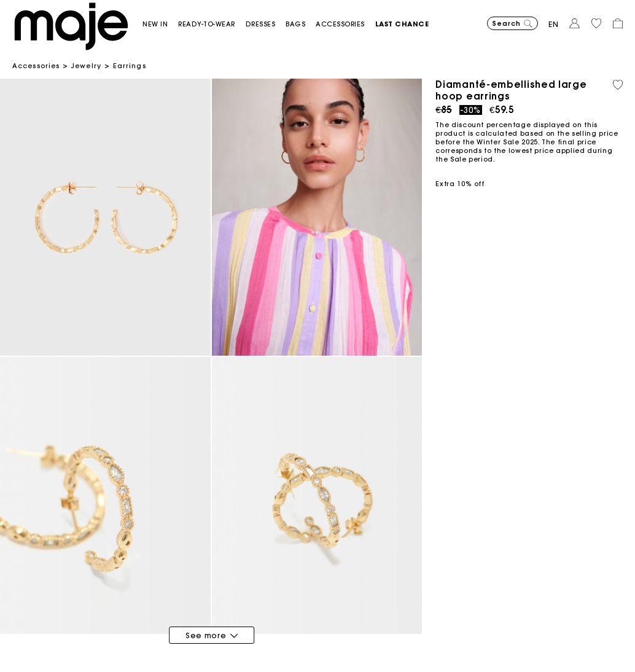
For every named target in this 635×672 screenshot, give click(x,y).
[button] (160, 24)
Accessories (36, 66)
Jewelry (86, 66)
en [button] (554, 24)
